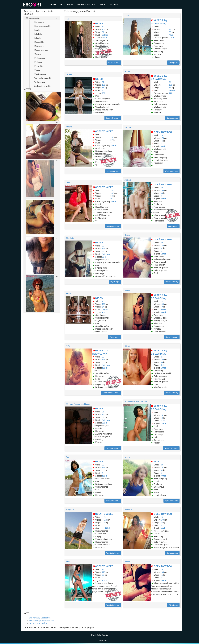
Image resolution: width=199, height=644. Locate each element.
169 (104, 249)
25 (162, 357)
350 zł (113, 146)
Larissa (69, 74)
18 (103, 301)
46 (162, 418)
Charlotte (70, 238)
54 (103, 307)
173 (104, 572)
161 (162, 468)
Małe (171, 35)
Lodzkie (37, 30)
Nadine (128, 127)
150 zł (105, 312)
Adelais (128, 180)
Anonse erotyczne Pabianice (41, 621)
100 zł (105, 368)
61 (103, 32)
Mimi (68, 346)
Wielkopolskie (40, 82)
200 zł (105, 423)
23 (162, 465)
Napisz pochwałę (113, 171)
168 (162, 190)
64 (162, 141)
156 (162, 360)
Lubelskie (38, 34)
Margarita (70, 509)
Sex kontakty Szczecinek (40, 618)
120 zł (172, 93)
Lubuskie (38, 38)
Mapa (103, 4)
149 (162, 304)
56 (103, 88)
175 (171, 85)
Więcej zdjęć (173, 63)
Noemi (127, 457)
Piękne (105, 310)
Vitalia (127, 562)
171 (171, 29)
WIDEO (99, 24)
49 (103, 251)
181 (162, 415)
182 (104, 85)
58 (170, 88)
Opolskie (38, 54)
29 (162, 517)
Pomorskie (39, 66)
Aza (68, 457)
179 (162, 520)
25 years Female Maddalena (78, 404)
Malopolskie (39, 42)
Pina (68, 183)
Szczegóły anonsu (113, 118)
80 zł (163, 528)
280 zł (105, 38)
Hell (68, 19)
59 (162, 307)
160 (104, 415)
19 (103, 27)
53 (170, 32)
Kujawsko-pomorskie (42, 26)
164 (104, 360)
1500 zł (107, 528)
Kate (68, 562)
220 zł (172, 38)
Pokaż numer (173, 226)
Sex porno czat (66, 4)
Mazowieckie (39, 46)
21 (170, 82)
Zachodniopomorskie (42, 86)
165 (162, 572)
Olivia (127, 16)
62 (162, 248)
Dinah (127, 346)
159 (105, 520)
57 (112, 140)
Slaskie (37, 70)
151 (112, 137)
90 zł (163, 146)
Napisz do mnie (114, 63)
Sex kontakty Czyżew (38, 623)
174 (104, 468)
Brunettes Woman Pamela (136, 401)
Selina (127, 235)
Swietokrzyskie (40, 74)
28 (112, 190)
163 (104, 29)
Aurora (127, 71)
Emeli (68, 294)
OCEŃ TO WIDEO (104, 131)
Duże (163, 365)
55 (162, 362)
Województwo (33, 18)
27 (103, 82)
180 (162, 246)
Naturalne (106, 254)
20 (170, 27)
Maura (127, 290)
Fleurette (128, 509)
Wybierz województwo (87, 4)
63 (162, 193)
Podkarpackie (40, 58)
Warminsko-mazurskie (43, 78)
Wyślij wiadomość (172, 171)
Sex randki (114, 4)
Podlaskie (38, 62)
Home (53, 4)
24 (162, 301)
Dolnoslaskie (39, 22)
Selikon (105, 35)
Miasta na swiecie (41, 50)
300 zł (113, 201)
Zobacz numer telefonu (111, 393)
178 (162, 138)
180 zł (163, 368)
